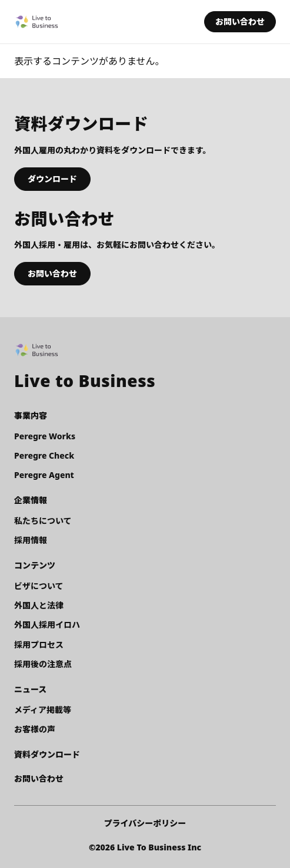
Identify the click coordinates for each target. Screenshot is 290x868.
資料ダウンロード (47, 754)
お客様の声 (35, 729)
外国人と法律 (39, 605)
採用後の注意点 (43, 664)
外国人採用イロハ (47, 625)
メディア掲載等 (43, 710)
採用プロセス (39, 645)
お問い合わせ (240, 21)
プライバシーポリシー (145, 823)
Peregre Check (44, 455)
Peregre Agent (44, 475)
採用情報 (31, 540)
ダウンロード (52, 179)
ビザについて (39, 586)
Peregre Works (45, 436)
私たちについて (43, 521)
